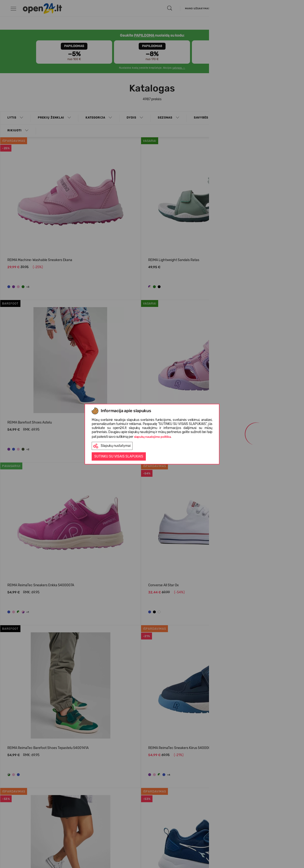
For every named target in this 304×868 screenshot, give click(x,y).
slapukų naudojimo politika (152, 437)
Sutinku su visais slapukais (119, 456)
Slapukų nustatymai (112, 446)
